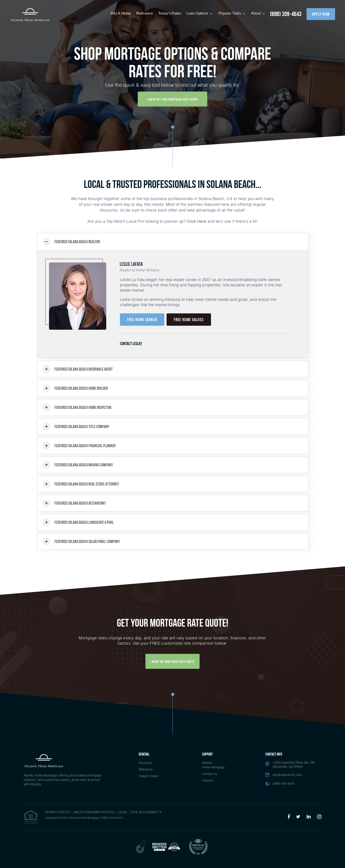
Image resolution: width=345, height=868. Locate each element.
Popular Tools (230, 14)
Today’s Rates (170, 14)
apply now (321, 14)
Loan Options (198, 14)
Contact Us (210, 774)
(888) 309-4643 (286, 14)
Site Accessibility (146, 812)
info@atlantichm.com (287, 775)
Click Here (197, 221)
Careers (208, 781)
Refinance (145, 14)
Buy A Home (121, 14)
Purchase (145, 763)
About (256, 14)
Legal (123, 812)
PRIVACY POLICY (58, 812)
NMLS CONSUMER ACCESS (94, 812)
